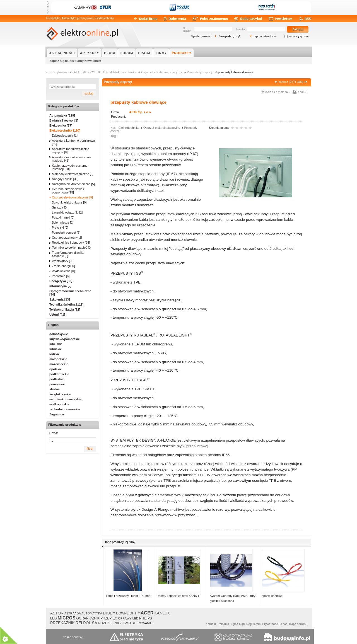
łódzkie (55, 354)
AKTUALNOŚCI (62, 53)
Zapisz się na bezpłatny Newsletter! (75, 61)
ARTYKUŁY (90, 53)
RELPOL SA (86, 623)
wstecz (283, 82)
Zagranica (57, 414)
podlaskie (56, 379)
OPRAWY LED (128, 618)
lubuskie (56, 349)
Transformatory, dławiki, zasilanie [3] (68, 254)
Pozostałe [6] (61, 276)
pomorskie (57, 384)
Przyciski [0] (60, 227)
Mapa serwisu (298, 624)
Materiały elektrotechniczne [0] (73, 174)
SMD (127, 623)
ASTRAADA (72, 613)
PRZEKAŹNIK (62, 623)
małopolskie (58, 359)
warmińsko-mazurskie (65, 399)
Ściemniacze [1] (63, 222)
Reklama (223, 624)
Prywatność (270, 624)
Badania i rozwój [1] (64, 120)
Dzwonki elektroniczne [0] (69, 202)
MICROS (66, 618)
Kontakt (211, 624)
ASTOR (57, 613)
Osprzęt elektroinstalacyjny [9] (72, 197)
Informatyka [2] (60, 286)
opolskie (56, 369)
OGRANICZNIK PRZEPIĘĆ (97, 618)
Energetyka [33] (61, 281)
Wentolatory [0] (62, 261)
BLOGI (110, 53)
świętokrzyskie (60, 394)
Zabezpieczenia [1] (65, 135)
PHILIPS (146, 618)
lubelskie (56, 344)
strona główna (56, 72)
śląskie (55, 389)
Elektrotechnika (125, 72)
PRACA (145, 53)
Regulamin (253, 624)
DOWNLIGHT (126, 613)
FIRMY (161, 53)
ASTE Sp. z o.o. (140, 112)
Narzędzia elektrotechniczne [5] (73, 184)
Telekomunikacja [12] (65, 309)
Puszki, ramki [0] (63, 217)
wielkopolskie (59, 404)
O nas (284, 624)
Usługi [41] (57, 314)
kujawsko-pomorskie (65, 339)
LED (53, 618)
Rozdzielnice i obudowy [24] (71, 243)
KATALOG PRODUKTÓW (90, 72)
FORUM (127, 53)
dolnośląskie (59, 334)
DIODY (109, 613)
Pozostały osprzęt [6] (66, 233)
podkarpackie (59, 374)
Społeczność (201, 36)
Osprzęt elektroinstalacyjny (162, 72)
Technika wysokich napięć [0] (72, 248)
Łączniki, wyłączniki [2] (67, 212)
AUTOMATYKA (92, 613)
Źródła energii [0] (63, 266)
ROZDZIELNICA (110, 623)
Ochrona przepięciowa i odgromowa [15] (68, 191)
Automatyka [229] (62, 115)
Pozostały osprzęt (200, 72)
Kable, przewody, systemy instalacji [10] (70, 167)
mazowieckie (59, 364)
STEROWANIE (142, 623)
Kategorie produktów (64, 106)
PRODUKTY (182, 53)
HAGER (146, 613)
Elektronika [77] (61, 125)
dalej (300, 82)
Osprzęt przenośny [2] (67, 238)
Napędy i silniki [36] (65, 179)
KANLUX (162, 613)
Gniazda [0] (60, 207)
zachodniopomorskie (65, 409)
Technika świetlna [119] (66, 304)
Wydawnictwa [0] (63, 271)
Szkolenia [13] (60, 299)
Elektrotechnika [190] (65, 130)
